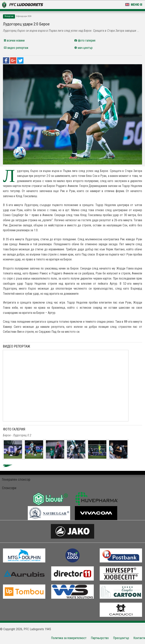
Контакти (139, 638)
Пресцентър (121, 638)
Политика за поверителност (69, 638)
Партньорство (100, 638)
